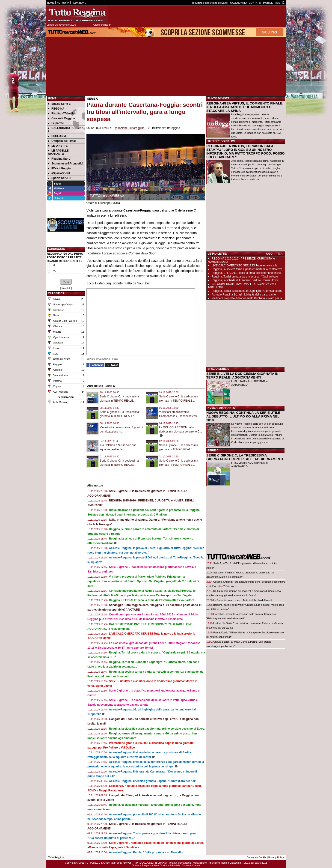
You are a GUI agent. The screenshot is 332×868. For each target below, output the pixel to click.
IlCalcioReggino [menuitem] (60, 168)
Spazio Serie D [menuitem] (59, 178)
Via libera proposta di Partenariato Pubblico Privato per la (247, 298)
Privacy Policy (276, 857)
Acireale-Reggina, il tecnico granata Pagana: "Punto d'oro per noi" (153, 781)
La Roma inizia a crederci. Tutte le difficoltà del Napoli (243, 600)
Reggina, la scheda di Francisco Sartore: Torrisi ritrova (245, 280)
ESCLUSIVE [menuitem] (58, 136)
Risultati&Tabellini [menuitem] (62, 113)
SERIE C (213, 450)
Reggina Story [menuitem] (59, 159)
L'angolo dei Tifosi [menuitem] (62, 141)
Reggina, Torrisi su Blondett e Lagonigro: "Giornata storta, (247, 291)
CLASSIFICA (56, 293)
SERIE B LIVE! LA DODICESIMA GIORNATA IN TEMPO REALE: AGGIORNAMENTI (242, 376)
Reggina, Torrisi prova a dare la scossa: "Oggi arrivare (245, 277)
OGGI (270, 254)
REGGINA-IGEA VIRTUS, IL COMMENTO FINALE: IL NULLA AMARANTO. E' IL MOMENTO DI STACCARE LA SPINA (245, 107)
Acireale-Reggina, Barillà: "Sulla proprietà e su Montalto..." (148, 852)
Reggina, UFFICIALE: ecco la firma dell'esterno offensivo (247, 273)
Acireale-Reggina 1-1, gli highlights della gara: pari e (244, 295)
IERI (281, 254)
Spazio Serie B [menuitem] (59, 104)
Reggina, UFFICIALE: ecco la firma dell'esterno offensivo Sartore (152, 600)
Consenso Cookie (256, 857)
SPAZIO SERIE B (218, 369)
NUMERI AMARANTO (221, 408)
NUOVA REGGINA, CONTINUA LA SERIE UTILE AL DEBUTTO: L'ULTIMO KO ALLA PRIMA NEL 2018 (243, 416)
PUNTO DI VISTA (218, 98)
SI (54, 265)
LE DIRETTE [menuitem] (58, 146)
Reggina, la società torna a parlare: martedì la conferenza (247, 269)
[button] (66, 282)
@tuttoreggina (171, 128)
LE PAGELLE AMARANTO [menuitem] (58, 152)
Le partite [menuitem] (56, 123)
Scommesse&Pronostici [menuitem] (65, 164)
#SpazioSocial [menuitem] (59, 173)
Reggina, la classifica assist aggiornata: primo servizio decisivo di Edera (157, 729)
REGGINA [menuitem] (56, 109)
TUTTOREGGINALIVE (222, 141)
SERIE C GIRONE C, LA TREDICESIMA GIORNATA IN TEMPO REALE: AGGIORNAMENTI (245, 457)
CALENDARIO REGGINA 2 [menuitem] (66, 130)
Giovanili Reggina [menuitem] (61, 118)
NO (54, 271)
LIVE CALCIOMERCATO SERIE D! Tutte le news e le (244, 265)
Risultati (66, 288)
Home (52, 98)
